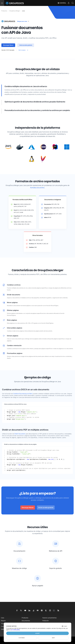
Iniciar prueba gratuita (26, 45)
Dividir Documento (20, 434)
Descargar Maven (8, 45)
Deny (53, 638)
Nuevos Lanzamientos (50, 618)
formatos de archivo (37, 188)
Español (62, 3)
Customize (22, 638)
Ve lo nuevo (22, 50)
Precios (3, 621)
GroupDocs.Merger (15, 11)
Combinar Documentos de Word (23, 394)
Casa (3, 618)
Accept (37, 633)
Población (46, 621)
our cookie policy (15, 630)
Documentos (26, 621)
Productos (25, 618)
